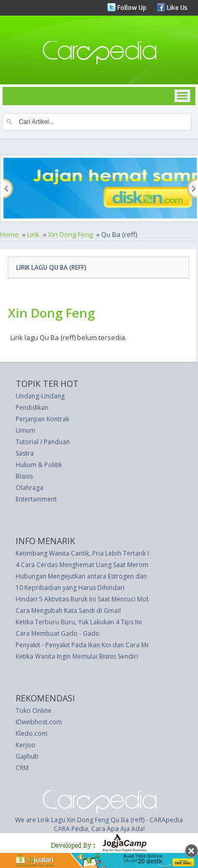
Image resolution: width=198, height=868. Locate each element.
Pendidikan (32, 407)
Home (9, 234)
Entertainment (36, 499)
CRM (22, 768)
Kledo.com (32, 733)
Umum (26, 430)
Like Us (176, 8)
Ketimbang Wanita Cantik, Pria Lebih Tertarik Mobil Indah (99, 553)
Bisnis (24, 476)
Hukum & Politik (39, 465)
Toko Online (34, 710)
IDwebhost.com (39, 722)
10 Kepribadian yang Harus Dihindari (70, 588)
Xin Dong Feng (70, 234)
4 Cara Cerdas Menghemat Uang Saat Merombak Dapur (98, 565)
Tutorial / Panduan (43, 442)
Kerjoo (26, 745)
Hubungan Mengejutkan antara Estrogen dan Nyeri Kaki (97, 576)
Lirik (33, 234)
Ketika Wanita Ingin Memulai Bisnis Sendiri (77, 656)
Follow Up (131, 8)
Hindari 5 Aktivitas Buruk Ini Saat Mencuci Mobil (85, 599)
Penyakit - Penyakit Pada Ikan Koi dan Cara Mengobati (94, 645)
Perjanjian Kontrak (42, 419)
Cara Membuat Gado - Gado (58, 633)
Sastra (25, 453)
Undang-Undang (40, 396)
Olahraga (29, 488)
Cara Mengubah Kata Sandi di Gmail (68, 611)
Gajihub (27, 756)
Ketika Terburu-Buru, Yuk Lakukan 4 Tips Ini (79, 622)
